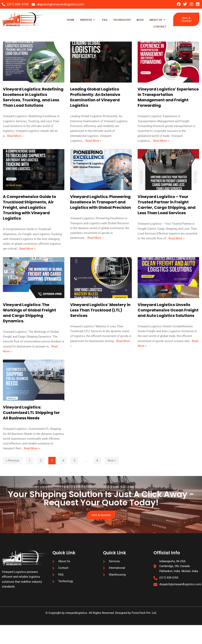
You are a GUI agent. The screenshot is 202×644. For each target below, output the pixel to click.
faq (100, 19)
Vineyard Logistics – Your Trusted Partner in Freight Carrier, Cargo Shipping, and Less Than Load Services (167, 207)
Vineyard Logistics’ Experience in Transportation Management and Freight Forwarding (168, 98)
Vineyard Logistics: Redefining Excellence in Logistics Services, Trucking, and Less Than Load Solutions (33, 98)
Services (82, 19)
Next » (114, 474)
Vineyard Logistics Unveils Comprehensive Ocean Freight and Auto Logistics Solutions (168, 315)
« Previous (13, 474)
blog (138, 19)
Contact (159, 24)
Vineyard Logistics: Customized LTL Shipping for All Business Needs (31, 419)
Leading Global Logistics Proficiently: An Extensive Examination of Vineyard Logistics (95, 98)
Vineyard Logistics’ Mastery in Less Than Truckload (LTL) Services (100, 315)
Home (63, 19)
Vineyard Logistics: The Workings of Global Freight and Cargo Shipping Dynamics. (29, 317)
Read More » (16, 138)
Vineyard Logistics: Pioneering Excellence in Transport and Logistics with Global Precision (101, 205)
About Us (157, 19)
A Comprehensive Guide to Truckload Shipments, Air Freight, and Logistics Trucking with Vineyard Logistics (29, 210)
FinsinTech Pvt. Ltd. (147, 632)
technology (118, 19)
